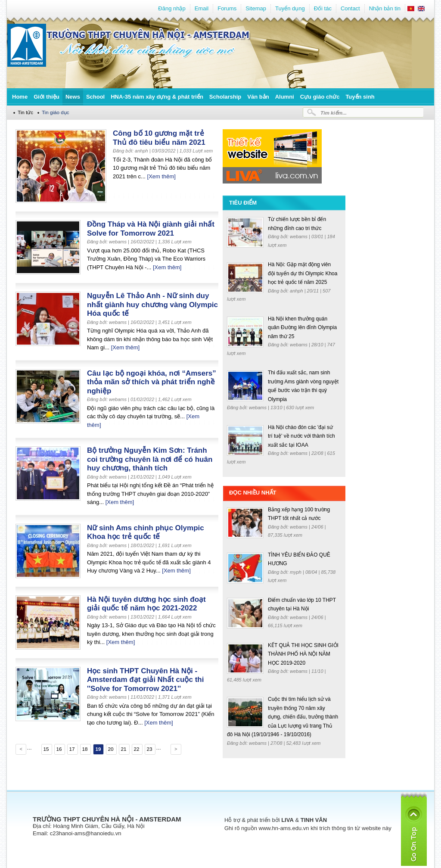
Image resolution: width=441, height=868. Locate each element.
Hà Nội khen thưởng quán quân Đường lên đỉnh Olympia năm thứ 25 (302, 328)
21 (123, 749)
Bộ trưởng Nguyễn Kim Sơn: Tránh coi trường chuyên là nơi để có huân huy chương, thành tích (150, 459)
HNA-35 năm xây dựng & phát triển (157, 97)
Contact (350, 8)
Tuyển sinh (360, 97)
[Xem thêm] (161, 176)
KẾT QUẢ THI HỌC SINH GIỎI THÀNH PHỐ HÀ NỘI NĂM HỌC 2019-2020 (303, 654)
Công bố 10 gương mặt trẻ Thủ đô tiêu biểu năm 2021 (159, 138)
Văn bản (258, 97)
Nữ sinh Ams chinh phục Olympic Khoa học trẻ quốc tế (146, 532)
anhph (297, 291)
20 (110, 749)
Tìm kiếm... (334, 113)
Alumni (285, 97)
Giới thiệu (47, 97)
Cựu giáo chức (320, 97)
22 (136, 749)
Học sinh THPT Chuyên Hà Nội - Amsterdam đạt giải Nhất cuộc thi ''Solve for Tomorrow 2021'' (145, 680)
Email (202, 8)
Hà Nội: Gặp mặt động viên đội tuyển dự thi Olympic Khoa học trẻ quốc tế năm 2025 (303, 273)
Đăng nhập (172, 8)
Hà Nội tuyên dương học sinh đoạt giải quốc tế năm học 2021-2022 (146, 604)
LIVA (287, 820)
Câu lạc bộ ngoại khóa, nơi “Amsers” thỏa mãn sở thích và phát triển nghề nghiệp (152, 382)
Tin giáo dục (56, 112)
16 (59, 749)
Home (20, 97)
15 (46, 749)
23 (149, 749)
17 (72, 749)
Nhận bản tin (385, 8)
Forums (227, 8)
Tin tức (25, 112)
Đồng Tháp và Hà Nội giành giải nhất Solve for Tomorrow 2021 (151, 229)
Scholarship (225, 97)
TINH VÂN (314, 820)
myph (296, 572)
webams (299, 236)
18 (85, 749)
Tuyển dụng (290, 8)
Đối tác (323, 8)
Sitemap (256, 8)
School (95, 97)
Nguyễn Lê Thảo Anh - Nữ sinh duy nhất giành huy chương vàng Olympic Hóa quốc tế (152, 305)
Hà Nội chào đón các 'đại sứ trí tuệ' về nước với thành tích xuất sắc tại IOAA (301, 436)
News (73, 97)
